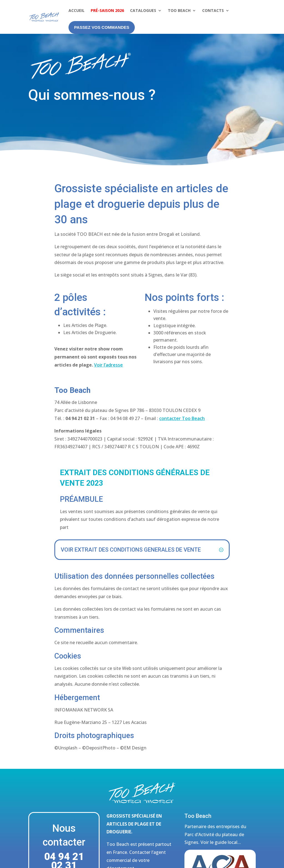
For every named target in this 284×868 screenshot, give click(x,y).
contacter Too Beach (182, 418)
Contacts (213, 10)
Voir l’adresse (108, 365)
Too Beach (179, 10)
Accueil (77, 10)
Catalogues (143, 10)
